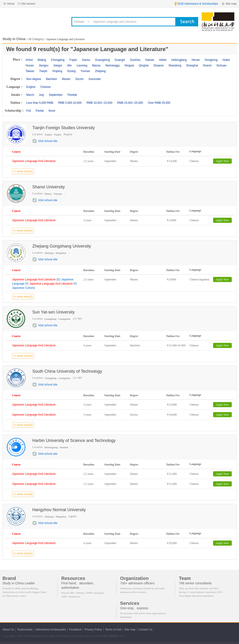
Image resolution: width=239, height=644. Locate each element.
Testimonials (25, 630)
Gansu (86, 60)
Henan (196, 60)
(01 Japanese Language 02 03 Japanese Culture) (44, 284)
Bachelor (51, 79)
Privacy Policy (93, 630)
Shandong (175, 65)
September (56, 95)
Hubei (226, 60)
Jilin (69, 65)
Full (29, 111)
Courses (79, 22)
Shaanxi (158, 65)
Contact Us (146, 630)
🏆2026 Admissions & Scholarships (196, 4)
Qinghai (144, 65)
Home (11, 4)
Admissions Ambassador (51, 630)
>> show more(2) (23, 425)
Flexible (72, 95)
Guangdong (102, 60)
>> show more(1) (23, 171)
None (52, 111)
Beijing (42, 60)
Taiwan (30, 71)
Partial (40, 111)
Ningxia (129, 65)
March (30, 95)
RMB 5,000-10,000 (70, 103)
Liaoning (82, 65)
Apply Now (222, 161)
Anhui (29, 60)
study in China (58, 636)
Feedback (75, 630)
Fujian (73, 60)
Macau (96, 65)
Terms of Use (113, 630)
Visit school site (48, 141)
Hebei (163, 60)
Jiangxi (58, 65)
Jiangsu (44, 65)
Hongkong (211, 60)
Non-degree (34, 79)
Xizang (71, 71)
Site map (231, 4)
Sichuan (221, 65)
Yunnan (85, 71)
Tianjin (43, 71)
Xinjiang (57, 71)
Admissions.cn (39, 636)
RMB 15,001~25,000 (130, 103)
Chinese (46, 87)
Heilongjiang (179, 60)
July (41, 95)
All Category (36, 39)
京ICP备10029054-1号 (110, 636)
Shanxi (207, 65)
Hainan (150, 60)
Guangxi (120, 60)
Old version (28, 4)
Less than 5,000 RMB (40, 103)
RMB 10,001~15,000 (99, 103)
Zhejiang (100, 71)
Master (66, 79)
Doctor (79, 79)
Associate (95, 79)
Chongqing (58, 60)
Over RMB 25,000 (159, 103)
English (31, 87)
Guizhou (135, 60)
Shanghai (192, 65)
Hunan (30, 65)
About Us (8, 630)
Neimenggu (113, 65)
